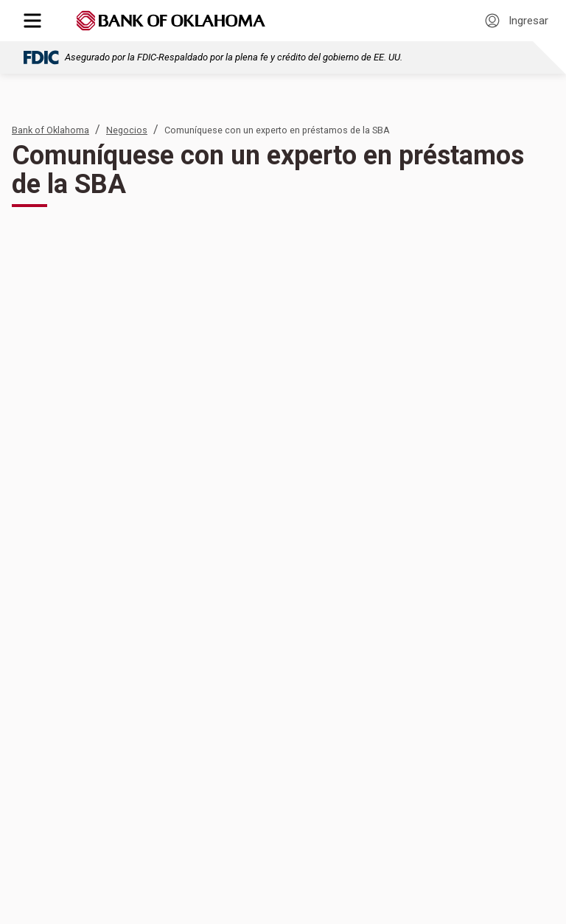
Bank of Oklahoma (50, 130)
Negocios (127, 130)
